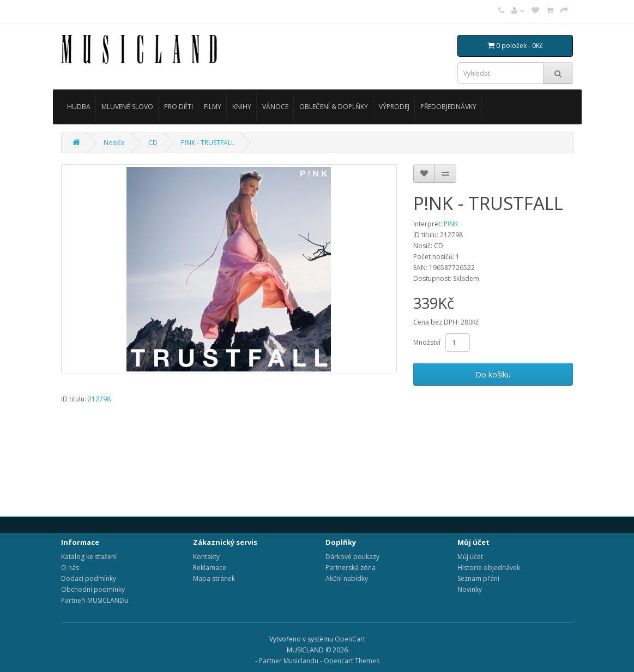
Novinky (470, 589)
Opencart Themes (352, 661)
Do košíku (493, 374)
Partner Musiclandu (289, 661)
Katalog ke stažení (89, 557)
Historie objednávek (489, 568)
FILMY (213, 107)
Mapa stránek (214, 578)
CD (153, 143)
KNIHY (242, 107)
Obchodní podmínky (93, 589)
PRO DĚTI (179, 107)
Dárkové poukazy (352, 557)
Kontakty (206, 557)
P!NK (451, 224)
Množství (427, 342)
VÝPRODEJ (394, 107)
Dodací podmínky (89, 578)
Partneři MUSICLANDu (95, 600)
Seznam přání (478, 578)
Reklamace (210, 568)
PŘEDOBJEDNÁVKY (448, 107)
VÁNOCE (275, 107)
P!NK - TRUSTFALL (208, 143)
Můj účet (470, 557)
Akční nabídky (347, 578)
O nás (70, 568)
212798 (99, 399)
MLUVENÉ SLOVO (127, 107)
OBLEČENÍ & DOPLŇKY (334, 107)
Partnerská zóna (351, 568)
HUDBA (79, 107)
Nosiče (114, 143)
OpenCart (350, 639)
